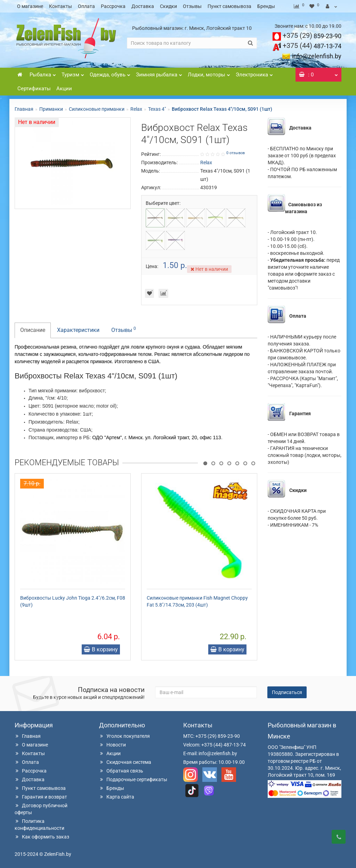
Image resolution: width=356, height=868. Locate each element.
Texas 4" (157, 109)
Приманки (51, 109)
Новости (112, 745)
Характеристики (78, 330)
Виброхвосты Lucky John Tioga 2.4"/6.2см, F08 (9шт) (73, 601)
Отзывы (192, 6)
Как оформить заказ (42, 837)
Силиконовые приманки (97, 109)
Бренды (266, 6)
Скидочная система (125, 762)
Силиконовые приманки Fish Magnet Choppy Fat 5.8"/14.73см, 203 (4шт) (197, 601)
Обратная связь (121, 771)
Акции (64, 89)
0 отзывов (236, 153)
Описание (33, 330)
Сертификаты (34, 89)
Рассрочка (113, 6)
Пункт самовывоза (229, 6)
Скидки (168, 6)
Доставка (143, 6)
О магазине (30, 6)
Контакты (60, 6)
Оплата (86, 6)
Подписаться (287, 692)
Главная (24, 109)
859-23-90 (312, 36)
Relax (136, 109)
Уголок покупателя (124, 736)
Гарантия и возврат (41, 797)
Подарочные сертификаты (133, 779)
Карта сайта (117, 797)
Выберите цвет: (163, 203)
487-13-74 (312, 46)
